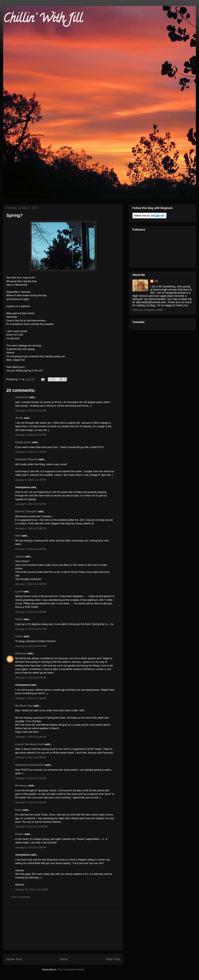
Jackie (19, 418)
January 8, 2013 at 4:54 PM (31, 504)
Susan (19, 636)
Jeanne (20, 556)
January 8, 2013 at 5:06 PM (31, 528)
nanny (19, 619)
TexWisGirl (22, 397)
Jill (156, 281)
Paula (19, 810)
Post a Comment (21, 897)
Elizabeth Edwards (27, 459)
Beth (18, 536)
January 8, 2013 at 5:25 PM (31, 549)
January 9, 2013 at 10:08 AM (31, 827)
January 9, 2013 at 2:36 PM (31, 847)
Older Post (113, 959)
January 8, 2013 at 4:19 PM (31, 452)
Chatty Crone (23, 442)
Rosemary (21, 785)
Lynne (19, 591)
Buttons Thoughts (26, 511)
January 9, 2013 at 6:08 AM (31, 757)
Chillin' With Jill (43, 19)
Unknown (21, 653)
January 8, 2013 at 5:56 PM (31, 612)
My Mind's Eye (24, 706)
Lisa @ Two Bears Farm (30, 744)
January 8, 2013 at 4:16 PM (31, 435)
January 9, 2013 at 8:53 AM (31, 802)
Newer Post (14, 959)
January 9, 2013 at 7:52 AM (31, 778)
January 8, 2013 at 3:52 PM (31, 411)
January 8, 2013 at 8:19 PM (31, 678)
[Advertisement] (63, 927)
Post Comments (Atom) (71, 969)
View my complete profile (148, 310)
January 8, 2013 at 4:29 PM (31, 480)
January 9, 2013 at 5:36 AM (31, 698)
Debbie (19, 834)
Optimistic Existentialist (30, 765)
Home (64, 959)
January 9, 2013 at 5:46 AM (31, 737)
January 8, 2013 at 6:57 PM (31, 629)
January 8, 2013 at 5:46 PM (31, 584)
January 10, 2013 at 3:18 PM (31, 889)
